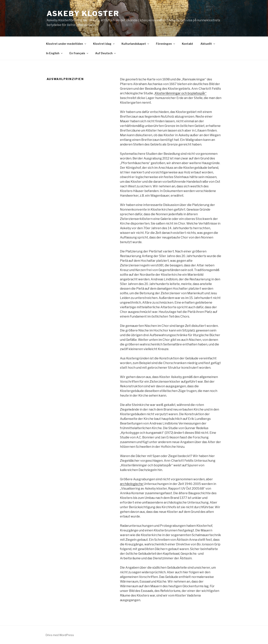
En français (79, 53)
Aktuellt (208, 44)
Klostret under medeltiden (66, 44)
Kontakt (188, 44)
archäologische (132, 484)
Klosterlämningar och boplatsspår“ (181, 93)
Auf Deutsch (106, 53)
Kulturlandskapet (136, 44)
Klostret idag (104, 44)
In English (55, 53)
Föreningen (166, 44)
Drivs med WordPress (60, 635)
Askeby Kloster (83, 14)
